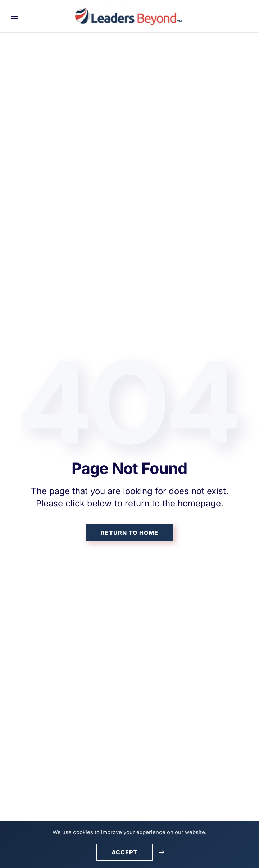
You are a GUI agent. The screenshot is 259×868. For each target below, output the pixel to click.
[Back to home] (130, 16)
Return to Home (129, 533)
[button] (14, 16)
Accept (124, 852)
